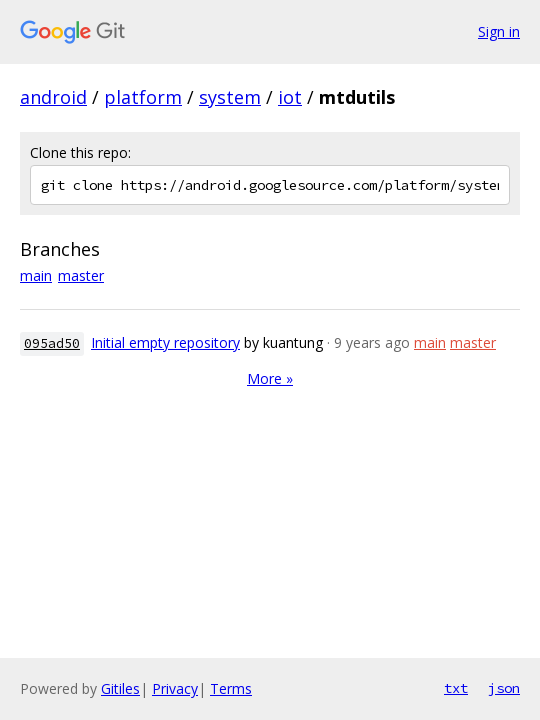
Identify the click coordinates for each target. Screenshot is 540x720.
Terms (231, 688)
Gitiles (120, 688)
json (504, 688)
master (81, 275)
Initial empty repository (165, 342)
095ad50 (52, 343)
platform (143, 97)
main (36, 275)
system (230, 97)
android (53, 97)
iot (290, 97)
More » (270, 378)
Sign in (499, 31)
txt (456, 688)
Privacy (175, 688)
